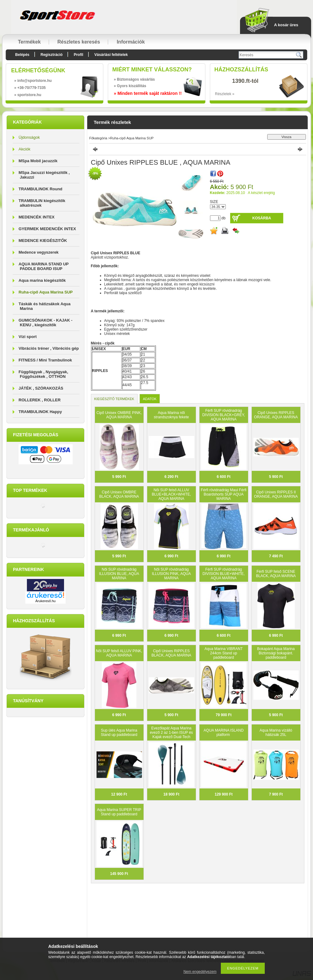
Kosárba (262, 218)
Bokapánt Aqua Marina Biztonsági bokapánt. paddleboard (276, 653)
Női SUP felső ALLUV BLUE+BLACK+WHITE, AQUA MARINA (172, 494)
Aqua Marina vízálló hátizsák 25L (276, 733)
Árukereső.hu (45, 601)
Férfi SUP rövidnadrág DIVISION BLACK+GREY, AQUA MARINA (224, 415)
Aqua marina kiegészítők (42, 280)
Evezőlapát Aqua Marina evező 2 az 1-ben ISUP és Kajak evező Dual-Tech (171, 733)
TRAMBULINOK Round (41, 189)
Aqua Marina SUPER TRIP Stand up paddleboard (119, 812)
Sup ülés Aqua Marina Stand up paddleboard (119, 733)
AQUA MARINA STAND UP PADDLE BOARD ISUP (44, 266)
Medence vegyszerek (39, 252)
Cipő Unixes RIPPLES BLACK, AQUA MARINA (172, 653)
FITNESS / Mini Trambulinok (45, 360)
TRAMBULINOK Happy (40, 412)
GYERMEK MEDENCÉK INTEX (47, 229)
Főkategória (98, 138)
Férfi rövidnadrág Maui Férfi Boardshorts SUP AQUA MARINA (223, 494)
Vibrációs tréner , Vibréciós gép (49, 348)
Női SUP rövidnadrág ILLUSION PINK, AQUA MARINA (171, 574)
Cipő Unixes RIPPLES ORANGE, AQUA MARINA (276, 415)
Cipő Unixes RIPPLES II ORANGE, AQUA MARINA (276, 494)
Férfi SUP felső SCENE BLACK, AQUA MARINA (276, 574)
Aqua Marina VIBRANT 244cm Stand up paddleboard (223, 653)
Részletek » (225, 94)
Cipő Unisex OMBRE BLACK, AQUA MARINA (119, 494)
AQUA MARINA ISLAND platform (223, 733)
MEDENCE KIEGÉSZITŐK (43, 241)
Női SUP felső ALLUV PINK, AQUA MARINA (119, 653)
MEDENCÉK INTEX (36, 217)
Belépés (22, 55)
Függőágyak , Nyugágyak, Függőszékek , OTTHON (43, 374)
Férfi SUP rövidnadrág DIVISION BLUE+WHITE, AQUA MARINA (224, 574)
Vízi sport (28, 337)
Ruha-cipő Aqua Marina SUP (46, 292)
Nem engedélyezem (200, 972)
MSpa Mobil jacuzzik (38, 161)
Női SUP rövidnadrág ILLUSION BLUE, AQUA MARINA (119, 574)
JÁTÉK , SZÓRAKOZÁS (41, 388)
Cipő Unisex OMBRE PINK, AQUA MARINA (119, 415)
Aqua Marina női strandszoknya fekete (171, 415)
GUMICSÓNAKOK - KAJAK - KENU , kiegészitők (45, 323)
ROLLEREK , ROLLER (40, 400)
